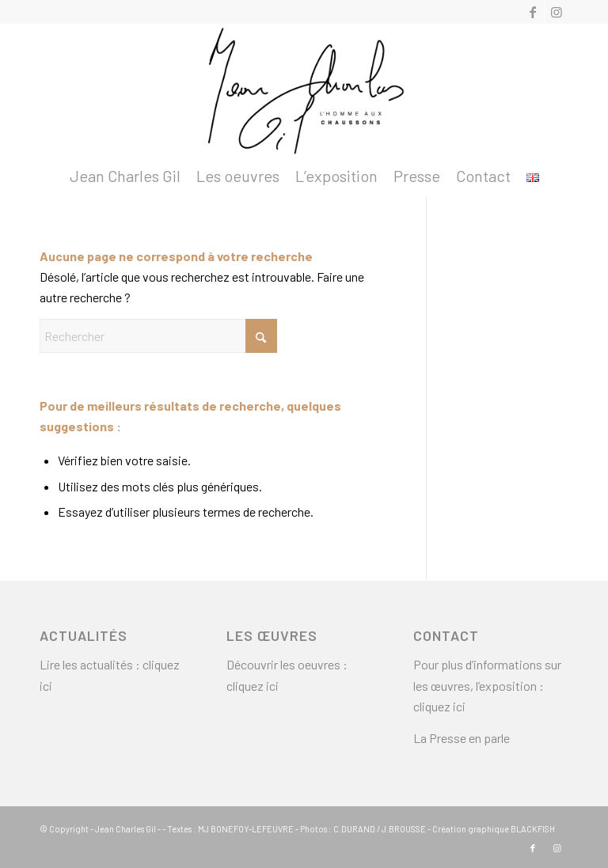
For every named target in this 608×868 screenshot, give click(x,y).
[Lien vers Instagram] (557, 12)
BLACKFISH (533, 829)
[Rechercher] (158, 336)
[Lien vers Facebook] (532, 12)
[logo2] (304, 90)
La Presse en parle (462, 738)
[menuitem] (125, 176)
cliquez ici (254, 686)
